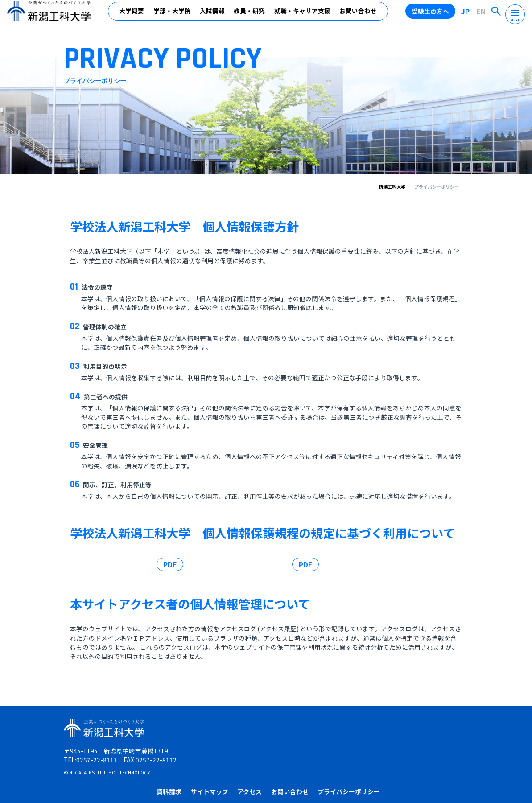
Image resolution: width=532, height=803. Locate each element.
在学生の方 (274, 760)
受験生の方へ (433, 16)
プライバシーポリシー (437, 743)
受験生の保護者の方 (444, 760)
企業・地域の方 (351, 760)
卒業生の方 (310, 760)
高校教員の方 (395, 760)
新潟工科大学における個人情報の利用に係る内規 (250, 571)
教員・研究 (251, 17)
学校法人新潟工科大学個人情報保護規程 (107, 571)
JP (468, 16)
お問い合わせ (359, 17)
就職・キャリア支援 (303, 17)
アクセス (338, 743)
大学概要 (133, 17)
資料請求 (257, 743)
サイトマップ (298, 743)
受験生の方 (238, 760)
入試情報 (214, 17)
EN (483, 16)
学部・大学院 (173, 17)
